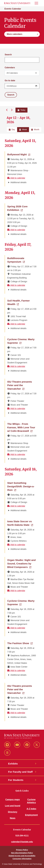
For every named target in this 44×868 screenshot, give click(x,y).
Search (8, 55)
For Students (16, 780)
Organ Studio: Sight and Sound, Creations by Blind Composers (22, 564)
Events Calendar (13, 9)
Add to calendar (16, 178)
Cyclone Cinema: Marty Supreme (22, 341)
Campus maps (13, 800)
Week (23, 130)
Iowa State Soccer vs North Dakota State (22, 523)
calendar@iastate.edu (22, 842)
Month (35, 130)
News (13, 818)
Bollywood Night (19, 154)
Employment (31, 815)
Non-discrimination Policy (22, 853)
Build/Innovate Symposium (22, 260)
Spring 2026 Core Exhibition (22, 208)
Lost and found (13, 806)
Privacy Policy (22, 850)
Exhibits (13, 764)
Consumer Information (22, 859)
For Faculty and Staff (20, 772)
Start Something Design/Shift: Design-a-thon (22, 486)
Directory (13, 812)
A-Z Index (31, 809)
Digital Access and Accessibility (22, 856)
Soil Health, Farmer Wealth (22, 302)
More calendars (15, 34)
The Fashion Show (20, 643)
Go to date (10, 81)
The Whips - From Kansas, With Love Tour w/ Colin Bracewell (22, 427)
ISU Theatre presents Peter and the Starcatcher (22, 385)
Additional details (18, 182)
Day (12, 130)
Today (22, 110)
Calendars (10, 68)
